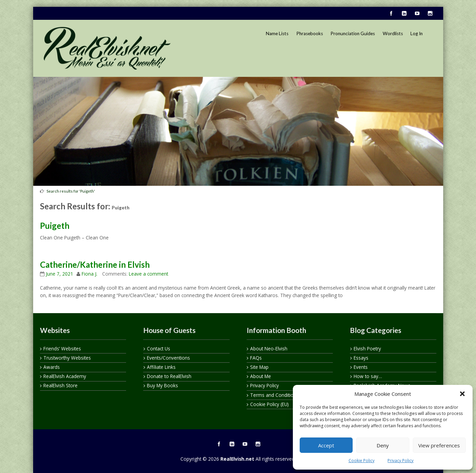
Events (361, 367)
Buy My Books (162, 385)
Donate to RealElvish (169, 376)
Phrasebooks (310, 33)
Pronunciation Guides (353, 33)
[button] (462, 394)
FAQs (256, 358)
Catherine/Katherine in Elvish (95, 265)
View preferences (439, 445)
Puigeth (55, 226)
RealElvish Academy (65, 376)
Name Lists (277, 33)
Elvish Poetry (367, 349)
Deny (383, 445)
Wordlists (393, 33)
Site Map (259, 367)
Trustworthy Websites (67, 358)
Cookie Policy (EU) (269, 404)
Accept (326, 445)
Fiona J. (90, 274)
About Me (261, 376)
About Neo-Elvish (269, 349)
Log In (417, 33)
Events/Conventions (168, 358)
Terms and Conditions (274, 395)
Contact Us (159, 349)
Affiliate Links (161, 367)
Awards (52, 367)
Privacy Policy (400, 461)
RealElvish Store (60, 385)
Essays (361, 358)
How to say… (368, 376)
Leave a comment (148, 274)
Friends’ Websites (62, 349)
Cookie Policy (362, 461)
